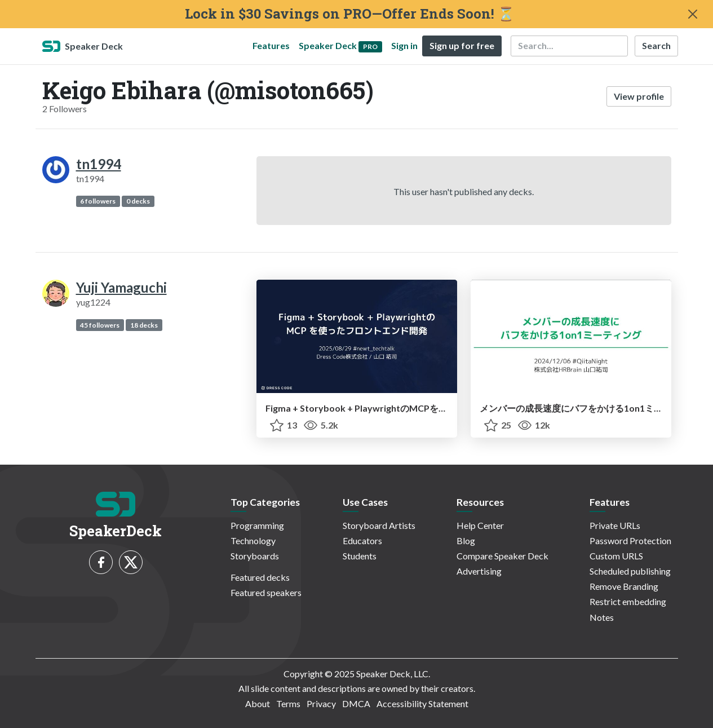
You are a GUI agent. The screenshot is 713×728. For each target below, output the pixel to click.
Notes (602, 617)
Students (360, 556)
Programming (257, 525)
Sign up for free (462, 45)
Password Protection (630, 541)
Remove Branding (624, 586)
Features (271, 45)
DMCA (356, 703)
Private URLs (615, 525)
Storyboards (255, 556)
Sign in (404, 45)
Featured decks (260, 577)
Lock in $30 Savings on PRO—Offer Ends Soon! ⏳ (350, 14)
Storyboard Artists (379, 525)
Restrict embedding (628, 601)
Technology (253, 541)
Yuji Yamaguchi (121, 287)
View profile (639, 96)
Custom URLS (616, 556)
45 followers (100, 325)
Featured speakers (266, 592)
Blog (466, 541)
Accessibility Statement (422, 703)
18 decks (144, 325)
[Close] (693, 14)
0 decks (138, 201)
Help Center (480, 525)
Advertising (479, 571)
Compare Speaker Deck (502, 556)
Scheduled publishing (630, 571)
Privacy (321, 703)
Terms (288, 703)
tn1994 (99, 164)
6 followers (98, 201)
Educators (362, 541)
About (258, 703)
